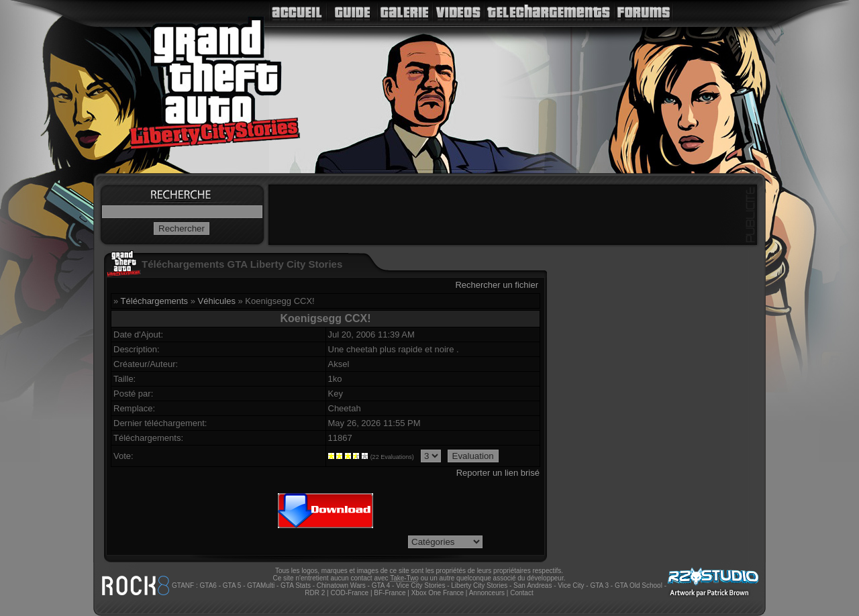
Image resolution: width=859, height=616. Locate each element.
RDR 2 (315, 593)
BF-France (390, 593)
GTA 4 (381, 585)
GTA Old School (639, 585)
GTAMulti (261, 585)
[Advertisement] (513, 215)
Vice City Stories (420, 585)
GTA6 (208, 585)
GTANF (183, 585)
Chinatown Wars (341, 585)
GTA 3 (599, 585)
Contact (521, 593)
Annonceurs (487, 593)
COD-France (349, 593)
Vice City (571, 585)
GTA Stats (296, 585)
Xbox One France (438, 593)
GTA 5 (232, 585)
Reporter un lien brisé (498, 473)
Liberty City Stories (479, 585)
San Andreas (533, 585)
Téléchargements (154, 301)
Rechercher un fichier (497, 285)
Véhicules (217, 301)
